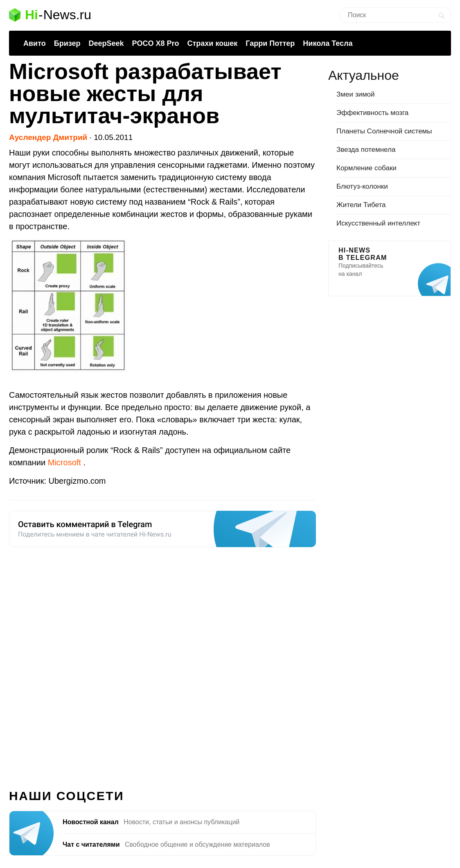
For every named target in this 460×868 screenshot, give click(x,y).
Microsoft (66, 462)
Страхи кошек (213, 43)
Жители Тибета (361, 205)
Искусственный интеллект (378, 223)
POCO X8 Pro (155, 43)
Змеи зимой (356, 94)
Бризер (67, 43)
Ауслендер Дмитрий (48, 137)
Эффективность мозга (372, 113)
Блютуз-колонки (362, 186)
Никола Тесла (328, 43)
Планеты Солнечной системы (384, 131)
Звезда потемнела (366, 150)
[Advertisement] (162, 663)
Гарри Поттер (270, 43)
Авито (35, 43)
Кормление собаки (366, 168)
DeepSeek (106, 43)
